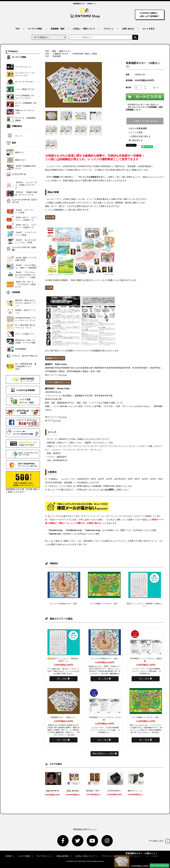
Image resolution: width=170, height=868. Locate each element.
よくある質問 (107, 490)
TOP (17, 29)
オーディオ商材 (35, 29)
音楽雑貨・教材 (58, 29)
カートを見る (149, 29)
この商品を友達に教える (140, 136)
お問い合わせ (128, 29)
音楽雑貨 (57, 56)
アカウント (109, 29)
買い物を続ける (136, 140)
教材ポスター (65, 51)
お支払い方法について (85, 856)
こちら (57, 541)
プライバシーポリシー (111, 856)
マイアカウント (43, 856)
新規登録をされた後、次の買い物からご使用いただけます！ (23, 482)
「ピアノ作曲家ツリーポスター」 (60, 177)
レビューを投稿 (136, 132)
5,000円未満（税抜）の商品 (85, 54)
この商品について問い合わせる (145, 121)
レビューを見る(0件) (138, 128)
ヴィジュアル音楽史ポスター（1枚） (64, 604)
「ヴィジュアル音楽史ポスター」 (92, 177)
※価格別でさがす (61, 54)
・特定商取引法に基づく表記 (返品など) (142, 105)
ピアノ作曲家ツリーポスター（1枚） (104, 604)
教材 (54, 51)
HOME (9, 856)
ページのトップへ (159, 841)
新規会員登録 (63, 856)
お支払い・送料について (84, 29)
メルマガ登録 (24, 856)
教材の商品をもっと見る (105, 754)
